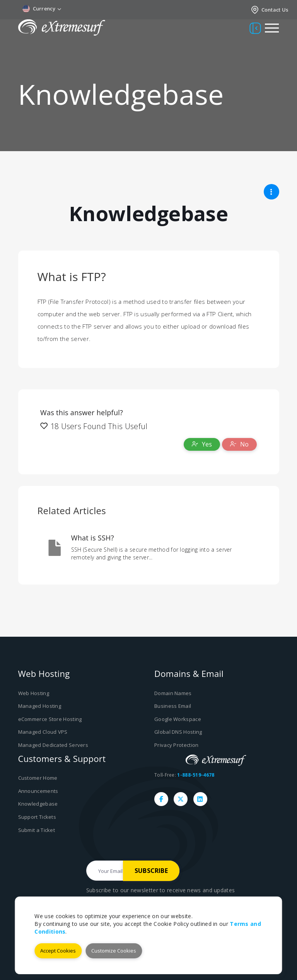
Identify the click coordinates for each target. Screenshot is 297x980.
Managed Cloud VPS (43, 732)
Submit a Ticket (37, 830)
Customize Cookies (114, 951)
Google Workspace (178, 719)
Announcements (38, 791)
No (239, 444)
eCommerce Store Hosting (50, 719)
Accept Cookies (58, 951)
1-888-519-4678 (196, 775)
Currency (42, 9)
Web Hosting (34, 693)
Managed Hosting (40, 706)
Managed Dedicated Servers (53, 745)
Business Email (173, 706)
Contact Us (269, 10)
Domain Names (173, 693)
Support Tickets (37, 817)
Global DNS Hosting (178, 732)
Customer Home (38, 778)
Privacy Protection (176, 745)
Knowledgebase (38, 804)
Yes (202, 444)
